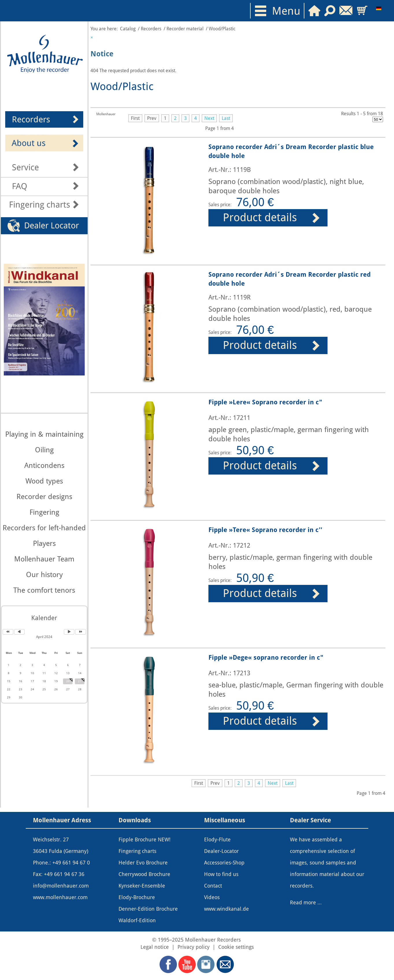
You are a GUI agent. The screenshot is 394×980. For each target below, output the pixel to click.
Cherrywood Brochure (144, 874)
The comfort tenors (44, 590)
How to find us (221, 874)
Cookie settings (236, 947)
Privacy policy (194, 947)
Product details (260, 217)
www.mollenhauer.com (60, 897)
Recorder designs (44, 497)
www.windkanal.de (226, 909)
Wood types (44, 481)
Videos (212, 897)
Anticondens (44, 465)
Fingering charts (137, 851)
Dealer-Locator (221, 851)
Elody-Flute (217, 840)
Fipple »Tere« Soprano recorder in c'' (265, 530)
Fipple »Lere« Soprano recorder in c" (265, 402)
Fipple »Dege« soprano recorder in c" (266, 657)
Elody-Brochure (137, 897)
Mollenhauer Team (44, 559)
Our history (44, 575)
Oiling (44, 450)
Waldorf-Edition (137, 921)
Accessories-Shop (224, 863)
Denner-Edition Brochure (148, 909)
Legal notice (155, 947)
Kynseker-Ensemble (142, 886)
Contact (213, 886)
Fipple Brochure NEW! (145, 840)
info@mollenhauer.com (61, 886)
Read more (303, 903)
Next (209, 118)
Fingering (44, 512)
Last (226, 118)
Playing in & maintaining (44, 434)
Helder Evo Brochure (143, 863)
